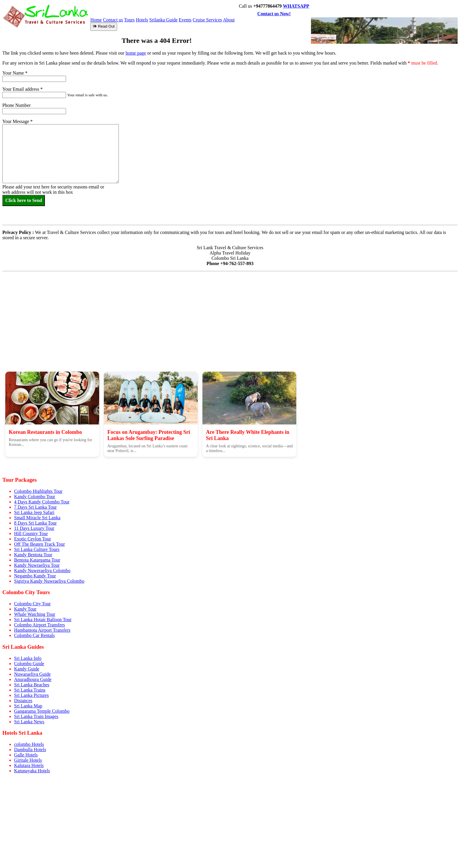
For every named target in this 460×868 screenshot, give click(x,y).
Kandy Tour (25, 609)
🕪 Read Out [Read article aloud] (104, 26)
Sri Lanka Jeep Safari (34, 512)
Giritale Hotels (28, 760)
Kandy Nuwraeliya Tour (37, 565)
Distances (23, 701)
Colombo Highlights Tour (38, 491)
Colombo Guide (29, 664)
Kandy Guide (27, 669)
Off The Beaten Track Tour (39, 544)
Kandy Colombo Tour (35, 497)
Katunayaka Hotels (32, 771)
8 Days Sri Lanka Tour (35, 523)
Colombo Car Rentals (34, 635)
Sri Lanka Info (28, 658)
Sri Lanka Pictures (31, 695)
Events (185, 20)
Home (96, 20)
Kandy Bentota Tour (33, 555)
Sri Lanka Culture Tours (37, 549)
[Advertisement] (230, 328)
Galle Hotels (26, 755)
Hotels (142, 20)
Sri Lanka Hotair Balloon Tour (43, 620)
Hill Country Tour (31, 534)
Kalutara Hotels (29, 765)
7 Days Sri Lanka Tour (35, 507)
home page (136, 53)
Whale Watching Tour (35, 614)
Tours (129, 20)
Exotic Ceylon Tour (33, 539)
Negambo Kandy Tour (35, 576)
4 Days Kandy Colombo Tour (42, 502)
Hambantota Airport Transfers (42, 630)
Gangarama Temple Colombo (42, 711)
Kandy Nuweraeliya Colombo (42, 570)
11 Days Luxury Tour (34, 528)
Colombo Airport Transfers (39, 625)
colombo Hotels (29, 744)
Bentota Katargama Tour (37, 560)
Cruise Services (207, 20)
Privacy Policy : (18, 244)
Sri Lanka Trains (30, 690)
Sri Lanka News (29, 722)
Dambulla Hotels (30, 750)
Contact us (113, 20)
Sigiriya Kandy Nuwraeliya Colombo (49, 581)
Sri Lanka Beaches (32, 685)
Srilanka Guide (163, 20)
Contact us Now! (274, 14)
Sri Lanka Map (28, 706)
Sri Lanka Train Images (36, 716)
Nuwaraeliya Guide (32, 674)
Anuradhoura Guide (33, 679)
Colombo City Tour (32, 604)
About (229, 20)
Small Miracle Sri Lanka (37, 518)
